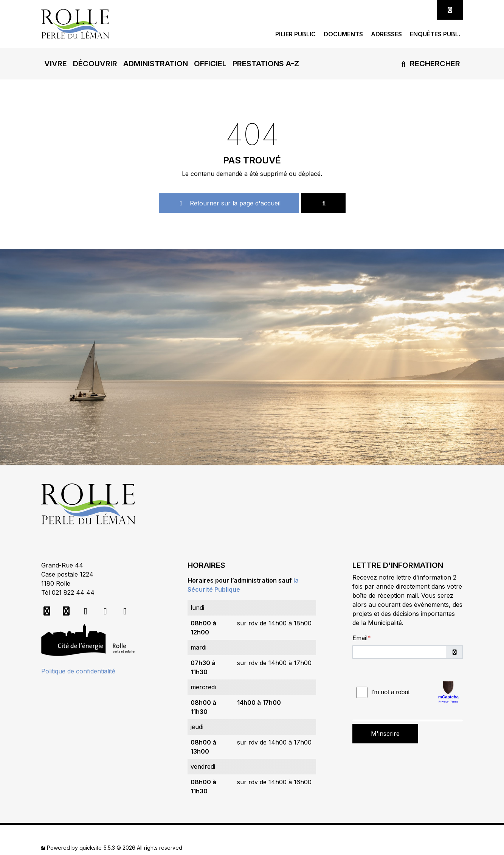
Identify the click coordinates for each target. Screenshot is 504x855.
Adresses (386, 34)
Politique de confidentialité (78, 671)
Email (360, 638)
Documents (343, 34)
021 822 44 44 (73, 592)
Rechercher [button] (429, 64)
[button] (56, 64)
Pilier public (295, 34)
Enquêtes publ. (435, 34)
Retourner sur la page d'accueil (229, 203)
